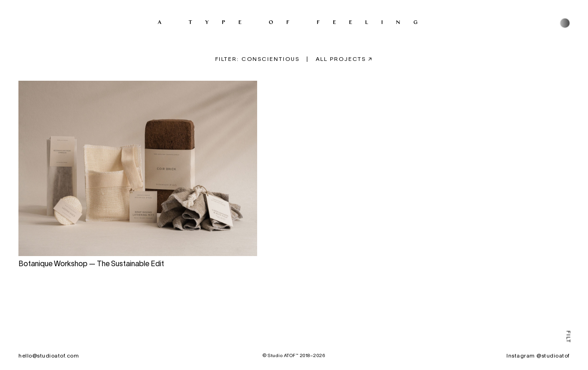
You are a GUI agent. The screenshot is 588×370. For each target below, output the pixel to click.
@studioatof (553, 356)
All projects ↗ (344, 59)
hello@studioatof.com (49, 356)
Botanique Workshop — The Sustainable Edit (91, 265)
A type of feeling (294, 22)
